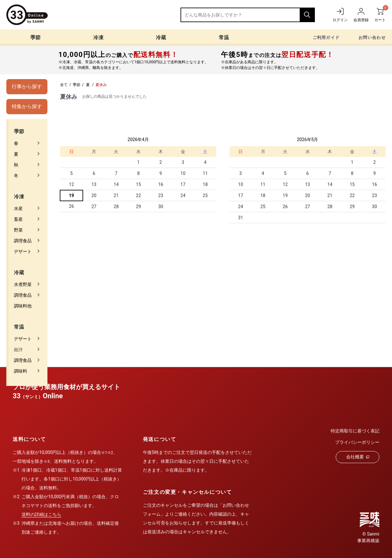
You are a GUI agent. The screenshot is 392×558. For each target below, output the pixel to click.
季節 (35, 37)
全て (64, 85)
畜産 (18, 219)
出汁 (18, 350)
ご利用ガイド (326, 37)
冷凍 (98, 37)
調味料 (21, 371)
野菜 (18, 230)
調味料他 (23, 306)
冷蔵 (161, 37)
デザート (23, 251)
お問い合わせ (372, 37)
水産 (18, 208)
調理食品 (23, 241)
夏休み (101, 85)
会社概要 (358, 457)
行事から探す (27, 87)
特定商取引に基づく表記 (355, 431)
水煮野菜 (23, 284)
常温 (224, 37)
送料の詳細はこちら (41, 514)
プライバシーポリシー (357, 442)
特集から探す (27, 106)
